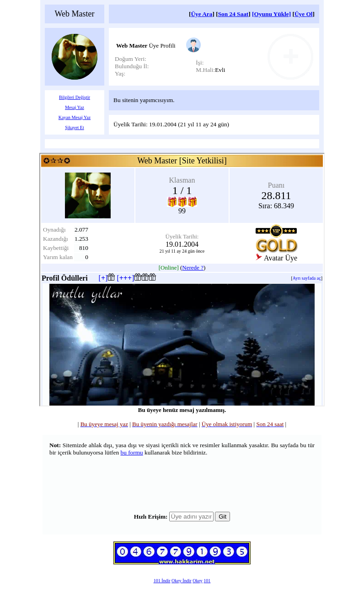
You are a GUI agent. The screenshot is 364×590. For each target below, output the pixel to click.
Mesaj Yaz (75, 107)
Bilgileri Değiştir (75, 97)
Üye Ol (304, 14)
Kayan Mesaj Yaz (75, 117)
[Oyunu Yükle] (271, 14)
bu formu (131, 452)
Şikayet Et (74, 127)
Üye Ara (201, 14)
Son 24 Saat (233, 14)
